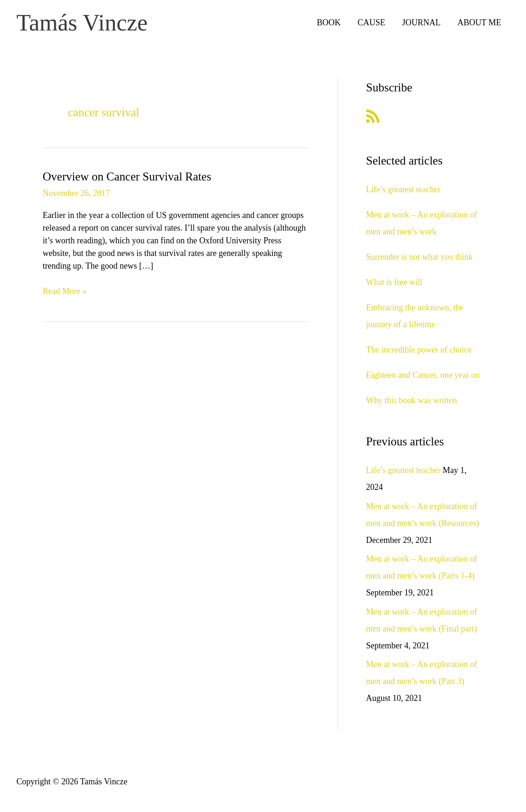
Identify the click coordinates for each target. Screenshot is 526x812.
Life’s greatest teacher (403, 189)
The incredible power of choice (419, 350)
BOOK (329, 23)
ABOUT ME (479, 23)
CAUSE (372, 23)
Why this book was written (412, 400)
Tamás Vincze (82, 23)
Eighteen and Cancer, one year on (423, 375)
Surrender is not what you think (419, 257)
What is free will (394, 282)
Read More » (65, 291)
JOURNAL (421, 23)
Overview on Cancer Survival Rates (127, 177)
